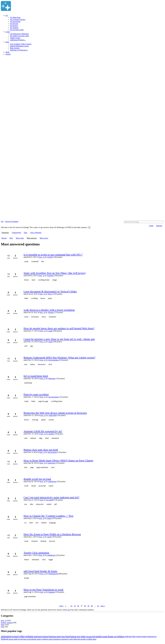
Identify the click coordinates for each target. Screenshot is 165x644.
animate (33, 438)
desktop (43, 541)
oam (26, 438)
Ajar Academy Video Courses (21, 44)
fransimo (50, 276)
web (26, 346)
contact (8, 54)
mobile (99, 636)
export (51, 486)
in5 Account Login (17, 30)
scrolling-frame (44, 280)
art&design (52, 481)
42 (98, 606)
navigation (43, 636)
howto (26, 280)
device (27, 420)
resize (26, 317)
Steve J (50, 294)
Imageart (52, 592)
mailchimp (28, 383)
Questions (5, 233)
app (32, 346)
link (134, 636)
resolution (52, 317)
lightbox (121, 636)
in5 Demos (14, 26)
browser (52, 541)
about (7, 52)
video (22, 636)
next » (103, 606)
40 (92, 606)
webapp (29, 636)
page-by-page (43, 401)
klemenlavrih (53, 574)
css (25, 523)
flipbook (5, 639)
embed (49, 504)
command (35, 261)
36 (78, 606)
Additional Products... (18, 40)
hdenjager (52, 379)
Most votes (20, 238)
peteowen (52, 463)
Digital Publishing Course (19, 46)
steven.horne (52, 452)
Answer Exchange (12, 221)
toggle (51, 560)
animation (55, 438)
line (43, 261)
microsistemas (54, 360)
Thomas (51, 312)
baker (33, 401)
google (83, 639)
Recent (4, 238)
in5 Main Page (15, 17)
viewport (34, 541)
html (47, 438)
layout (43, 298)
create (8, 32)
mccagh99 (50, 500)
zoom (26, 541)
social (29, 639)
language (53, 523)
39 (88, 606)
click (50, 364)
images (144, 636)
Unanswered (16, 233)
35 (75, 606)
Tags (25, 233)
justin (49, 518)
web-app (35, 420)
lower (44, 317)
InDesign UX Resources (19, 50)
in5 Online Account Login (19, 36)
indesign (128, 636)
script (26, 261)
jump (50, 298)
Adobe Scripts (15, 38)
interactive (42, 364)
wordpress (45, 639)
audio (16, 639)
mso (26, 364)
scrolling (34, 298)
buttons (52, 636)
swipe (26, 401)
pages (39, 639)
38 (85, 606)
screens (51, 420)
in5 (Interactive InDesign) (19, 34)
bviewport (35, 317)
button (33, 364)
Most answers (32, 238)
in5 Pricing (14, 24)
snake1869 (52, 415)
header (27, 578)
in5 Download (15, 22)
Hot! (11, 238)
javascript (42, 486)
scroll (26, 486)
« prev (61, 606)
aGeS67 (50, 257)
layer (34, 280)
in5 (7, 15)
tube (31, 504)
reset (53, 467)
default (44, 523)
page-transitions (42, 467)
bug (25, 639)
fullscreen (77, 639)
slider (26, 298)
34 (71, 606)
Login (151, 226)
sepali (50, 331)
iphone (34, 639)
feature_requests (7, 623)
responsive (65, 639)
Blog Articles (15, 48)
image (55, 280)
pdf (56, 504)
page (32, 467)
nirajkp (51, 434)
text (37, 523)
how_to (42, 257)
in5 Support (14, 28)
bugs (3, 625)
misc (42, 500)
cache (71, 639)
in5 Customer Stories (18, 20)
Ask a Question (36, 233)
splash (43, 420)
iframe (110, 636)
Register (159, 226)
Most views (44, 238)
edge (41, 438)
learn (7, 42)
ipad (36, 636)
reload (34, 486)
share (94, 639)
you (26, 504)
